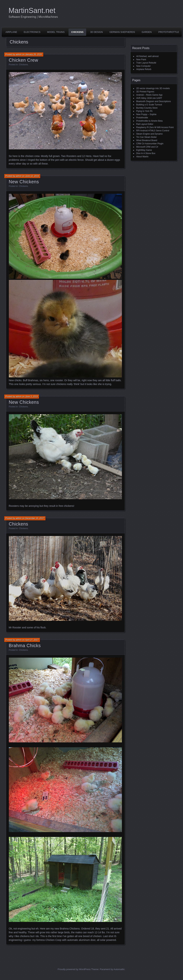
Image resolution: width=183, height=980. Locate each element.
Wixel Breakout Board (147, 140)
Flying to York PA (145, 111)
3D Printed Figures (145, 92)
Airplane (11, 32)
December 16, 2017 (35, 518)
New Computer (144, 66)
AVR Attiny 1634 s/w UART (149, 98)
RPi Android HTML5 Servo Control (153, 131)
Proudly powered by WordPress (74, 969)
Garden (147, 32)
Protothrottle (169, 32)
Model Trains (56, 32)
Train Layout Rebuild (146, 63)
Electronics (32, 32)
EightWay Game (144, 150)
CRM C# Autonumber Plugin (150, 144)
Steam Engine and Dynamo (150, 134)
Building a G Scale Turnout (149, 105)
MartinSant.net (32, 10)
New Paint (141, 60)
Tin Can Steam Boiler (147, 137)
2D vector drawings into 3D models (153, 88)
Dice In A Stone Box (146, 153)
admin (19, 54)
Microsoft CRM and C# (147, 147)
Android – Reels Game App (149, 95)
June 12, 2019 (32, 176)
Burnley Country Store (147, 108)
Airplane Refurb (144, 69)
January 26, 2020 (34, 54)
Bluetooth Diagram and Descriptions (154, 101)
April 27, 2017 (32, 640)
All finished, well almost (147, 56)
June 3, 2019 (31, 397)
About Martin (142, 157)
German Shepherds (122, 32)
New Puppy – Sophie (146, 114)
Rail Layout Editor (145, 124)
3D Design (96, 32)
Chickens (77, 32)
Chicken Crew (24, 60)
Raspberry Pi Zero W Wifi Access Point (155, 127)
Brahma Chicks (25, 646)
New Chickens (24, 182)
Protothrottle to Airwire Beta (149, 121)
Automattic (119, 969)
